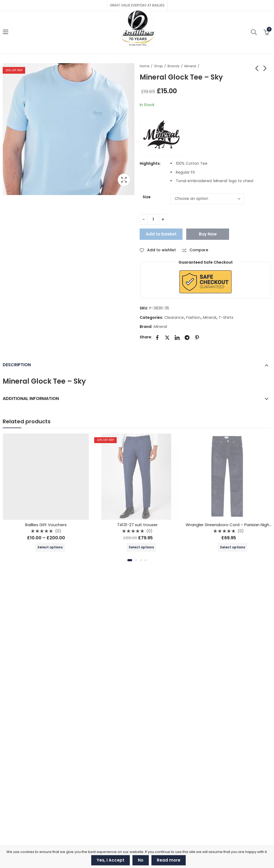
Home (144, 66)
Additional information (31, 399)
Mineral (190, 66)
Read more (169, 860)
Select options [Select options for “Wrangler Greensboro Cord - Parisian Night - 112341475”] (233, 547)
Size (147, 197)
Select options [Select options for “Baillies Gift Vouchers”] (50, 547)
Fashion (193, 317)
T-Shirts (226, 317)
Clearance (174, 317)
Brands (174, 66)
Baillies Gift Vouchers (46, 525)
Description (17, 365)
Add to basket (161, 234)
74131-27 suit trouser (137, 525)
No (141, 860)
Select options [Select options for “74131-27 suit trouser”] (141, 547)
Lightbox (124, 180)
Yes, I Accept (111, 860)
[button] (130, 560)
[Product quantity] (153, 219)
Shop (158, 66)
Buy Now (208, 234)
